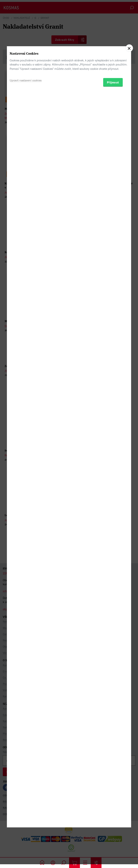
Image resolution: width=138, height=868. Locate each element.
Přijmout (113, 451)
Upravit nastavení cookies (26, 449)
